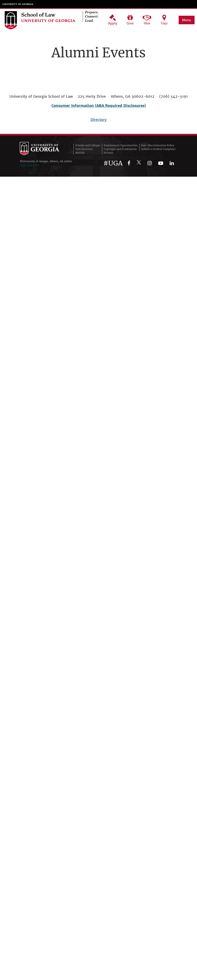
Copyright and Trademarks (120, 149)
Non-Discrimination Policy (158, 145)
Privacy (108, 153)
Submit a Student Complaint (158, 149)
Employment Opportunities (121, 145)
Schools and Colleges (88, 145)
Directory (99, 120)
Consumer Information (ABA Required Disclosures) (99, 106)
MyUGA (80, 153)
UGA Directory (84, 149)
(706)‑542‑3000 (29, 165)
